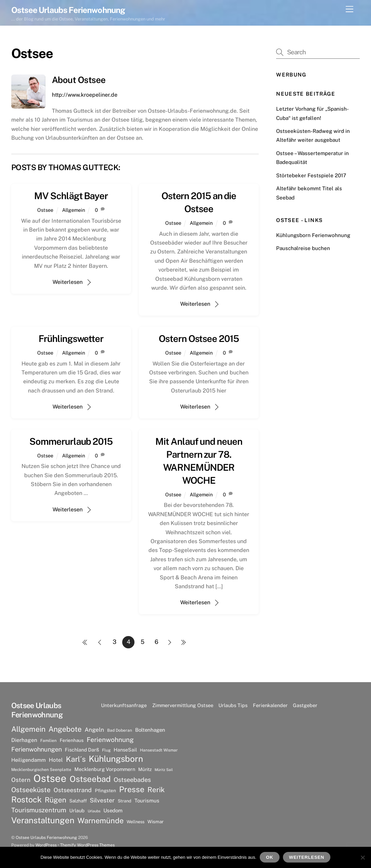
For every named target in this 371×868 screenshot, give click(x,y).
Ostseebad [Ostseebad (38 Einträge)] (90, 779)
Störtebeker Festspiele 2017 (311, 175)
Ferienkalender (270, 705)
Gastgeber (305, 705)
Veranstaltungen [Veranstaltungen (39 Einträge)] (43, 820)
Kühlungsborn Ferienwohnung (313, 235)
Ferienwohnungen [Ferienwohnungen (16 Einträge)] (37, 749)
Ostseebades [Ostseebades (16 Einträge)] (132, 780)
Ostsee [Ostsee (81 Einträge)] (50, 779)
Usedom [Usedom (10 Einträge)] (113, 810)
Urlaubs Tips (233, 705)
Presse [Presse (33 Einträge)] (132, 789)
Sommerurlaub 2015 (71, 441)
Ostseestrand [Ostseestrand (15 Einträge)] (73, 790)
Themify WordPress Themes (87, 845)
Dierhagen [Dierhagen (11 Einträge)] (24, 740)
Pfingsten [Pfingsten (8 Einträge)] (105, 790)
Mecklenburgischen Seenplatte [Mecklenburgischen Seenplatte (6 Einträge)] (41, 770)
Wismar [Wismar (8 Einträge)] (155, 822)
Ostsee (45, 210)
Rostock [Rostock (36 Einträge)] (26, 799)
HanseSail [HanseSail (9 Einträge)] (125, 750)
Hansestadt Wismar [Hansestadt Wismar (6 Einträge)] (159, 750)
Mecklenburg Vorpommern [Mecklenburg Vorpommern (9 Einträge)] (105, 769)
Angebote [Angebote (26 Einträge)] (65, 729)
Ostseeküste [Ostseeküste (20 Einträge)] (31, 790)
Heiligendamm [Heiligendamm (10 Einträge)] (28, 760)
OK (269, 857)
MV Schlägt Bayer (71, 196)
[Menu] (349, 9)
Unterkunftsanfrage (124, 705)
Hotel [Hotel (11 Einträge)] (56, 760)
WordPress (46, 845)
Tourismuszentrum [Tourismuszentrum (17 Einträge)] (39, 810)
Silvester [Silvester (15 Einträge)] (102, 800)
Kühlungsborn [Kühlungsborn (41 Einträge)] (116, 759)
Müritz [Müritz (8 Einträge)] (145, 769)
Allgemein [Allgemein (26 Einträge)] (28, 729)
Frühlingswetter (71, 339)
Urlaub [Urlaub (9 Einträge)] (77, 810)
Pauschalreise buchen (303, 248)
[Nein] (362, 857)
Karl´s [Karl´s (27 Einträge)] (76, 759)
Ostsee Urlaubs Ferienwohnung (46, 837)
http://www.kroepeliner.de (85, 95)
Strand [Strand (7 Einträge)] (125, 801)
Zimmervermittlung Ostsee (183, 705)
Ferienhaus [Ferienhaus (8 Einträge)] (72, 740)
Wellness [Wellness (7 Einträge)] (135, 822)
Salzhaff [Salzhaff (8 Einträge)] (78, 801)
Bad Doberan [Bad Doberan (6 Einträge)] (120, 730)
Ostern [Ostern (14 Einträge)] (21, 780)
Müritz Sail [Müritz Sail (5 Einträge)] (164, 770)
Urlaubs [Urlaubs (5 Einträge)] (94, 811)
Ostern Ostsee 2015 (199, 339)
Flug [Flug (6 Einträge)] (106, 750)
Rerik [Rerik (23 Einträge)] (156, 790)
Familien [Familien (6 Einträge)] (48, 741)
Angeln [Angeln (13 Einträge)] (94, 730)
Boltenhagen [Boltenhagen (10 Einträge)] (150, 730)
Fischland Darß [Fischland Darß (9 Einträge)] (82, 750)
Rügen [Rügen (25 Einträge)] (55, 800)
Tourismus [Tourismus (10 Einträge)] (147, 801)
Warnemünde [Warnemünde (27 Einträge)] (101, 821)
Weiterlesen (68, 282)
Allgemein (74, 210)
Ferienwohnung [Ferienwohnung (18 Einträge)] (110, 740)
